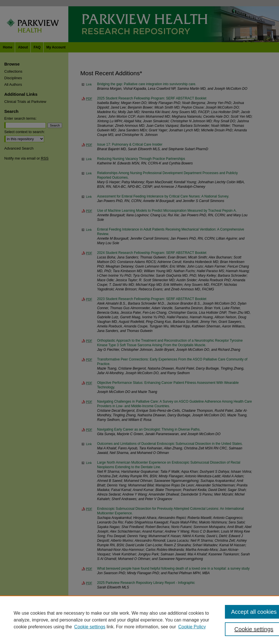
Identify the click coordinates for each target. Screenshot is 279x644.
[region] (139, 620)
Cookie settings (90, 627)
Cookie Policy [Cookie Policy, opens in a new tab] (192, 627)
